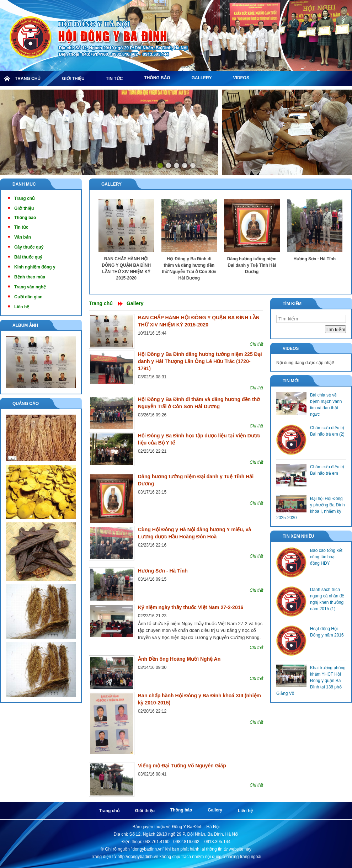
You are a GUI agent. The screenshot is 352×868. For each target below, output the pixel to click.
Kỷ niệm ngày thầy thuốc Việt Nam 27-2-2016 (191, 607)
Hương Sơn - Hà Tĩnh (314, 259)
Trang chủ (101, 303)
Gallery (111, 184)
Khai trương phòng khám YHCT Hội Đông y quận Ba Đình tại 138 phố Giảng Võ (311, 681)
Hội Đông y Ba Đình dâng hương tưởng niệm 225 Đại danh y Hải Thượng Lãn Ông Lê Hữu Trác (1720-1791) (200, 361)
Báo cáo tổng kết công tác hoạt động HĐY (326, 557)
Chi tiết (256, 344)
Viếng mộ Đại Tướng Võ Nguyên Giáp (182, 766)
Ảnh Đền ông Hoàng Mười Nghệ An (179, 659)
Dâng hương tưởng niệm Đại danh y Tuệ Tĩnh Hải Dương (252, 265)
